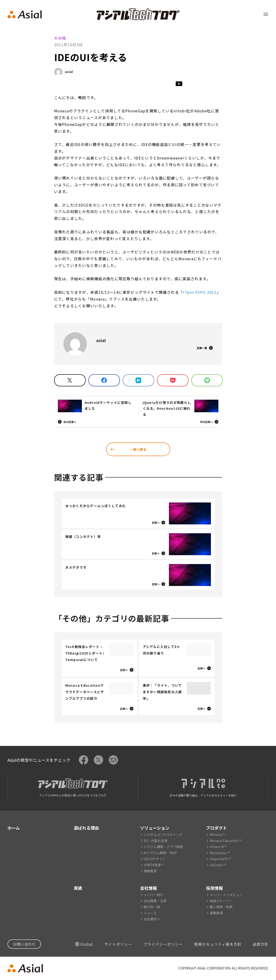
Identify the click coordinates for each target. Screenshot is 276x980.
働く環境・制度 (221, 907)
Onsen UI (217, 847)
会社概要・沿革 (155, 901)
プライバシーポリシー (163, 944)
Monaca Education (224, 841)
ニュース (150, 913)
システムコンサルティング (163, 835)
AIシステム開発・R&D (160, 853)
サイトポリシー (118, 944)
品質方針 (261, 944)
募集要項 (216, 913)
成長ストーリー (221, 901)
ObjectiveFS (219, 859)
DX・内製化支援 (156, 841)
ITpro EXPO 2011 (200, 292)
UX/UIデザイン (155, 859)
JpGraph (217, 865)
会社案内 (150, 919)
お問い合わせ (24, 944)
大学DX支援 (152, 865)
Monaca (216, 835)
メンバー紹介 (154, 895)
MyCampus (218, 853)
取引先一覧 (152, 907)
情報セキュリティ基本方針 (218, 944)
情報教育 (150, 871)
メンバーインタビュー (226, 895)
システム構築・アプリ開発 (163, 847)
